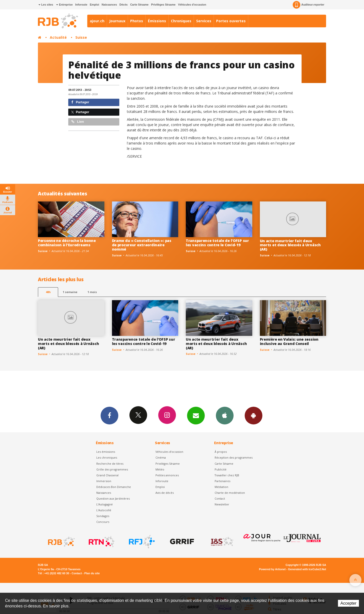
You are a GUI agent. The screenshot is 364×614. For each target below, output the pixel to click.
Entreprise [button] (64, 5)
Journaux (117, 21)
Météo (160, 469)
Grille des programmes (112, 469)
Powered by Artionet (272, 569)
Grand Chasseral (107, 475)
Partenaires (222, 481)
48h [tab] (48, 292)
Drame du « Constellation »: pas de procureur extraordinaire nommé (142, 245)
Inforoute (81, 5)
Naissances (109, 5)
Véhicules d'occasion (192, 5)
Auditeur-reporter (309, 5)
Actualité (58, 37)
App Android (254, 415)
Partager (80, 102)
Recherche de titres (110, 464)
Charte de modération (230, 493)
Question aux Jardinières (113, 498)
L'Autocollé (104, 510)
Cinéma (161, 457)
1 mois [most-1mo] (92, 292)
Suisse (81, 37)
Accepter (348, 603)
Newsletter (222, 504)
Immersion (104, 481)
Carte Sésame (139, 5)
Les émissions (106, 452)
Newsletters (196, 415)
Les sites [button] (46, 5)
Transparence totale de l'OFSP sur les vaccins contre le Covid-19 (217, 243)
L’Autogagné (105, 504)
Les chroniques (107, 457)
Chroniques (181, 21)
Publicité (221, 469)
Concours (103, 522)
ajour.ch (97, 21)
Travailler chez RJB (227, 475)
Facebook (109, 415)
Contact (220, 498)
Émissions (157, 21)
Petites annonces (167, 475)
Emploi (94, 5)
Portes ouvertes (231, 21)
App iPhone (225, 415)
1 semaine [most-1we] (70, 292)
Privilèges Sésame (163, 5)
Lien (78, 122)
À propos (221, 452)
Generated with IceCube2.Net (307, 569)
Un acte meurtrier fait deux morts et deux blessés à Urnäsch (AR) (290, 245)
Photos (137, 21)
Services (204, 21)
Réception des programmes (234, 457)
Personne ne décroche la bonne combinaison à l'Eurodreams (67, 243)
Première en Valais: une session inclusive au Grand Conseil (289, 341)
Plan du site (92, 573)
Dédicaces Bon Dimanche (114, 487)
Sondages (103, 516)
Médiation (221, 487)
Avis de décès (165, 493)
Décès (124, 5)
